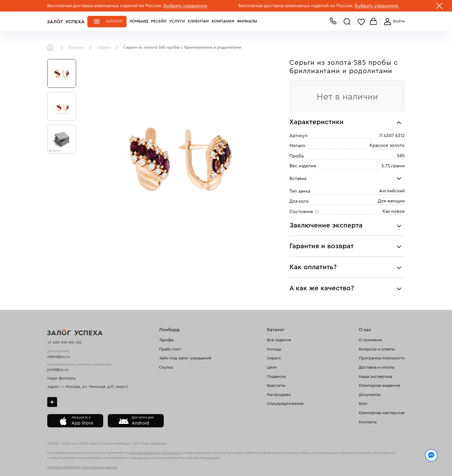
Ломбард (139, 21)
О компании (370, 340)
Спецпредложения (285, 404)
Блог (363, 404)
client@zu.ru (59, 357)
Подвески (276, 377)
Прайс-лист (170, 349)
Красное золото (387, 146)
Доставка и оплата (376, 367)
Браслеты (276, 386)
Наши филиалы (62, 378)
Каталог (114, 21)
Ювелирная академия (380, 386)
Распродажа (279, 395)
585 (401, 156)
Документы (370, 395)
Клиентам (198, 21)
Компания (223, 21)
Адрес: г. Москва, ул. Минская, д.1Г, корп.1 (87, 387)
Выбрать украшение (186, 6)
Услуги (177, 21)
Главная (52, 48)
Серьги (104, 48)
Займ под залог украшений (185, 358)
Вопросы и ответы (377, 349)
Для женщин (391, 201)
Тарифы (166, 340)
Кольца (274, 349)
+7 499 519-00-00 (64, 343)
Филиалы (247, 21)
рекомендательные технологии (155, 453)
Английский (392, 191)
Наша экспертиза (375, 377)
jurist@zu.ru (58, 370)
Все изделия (279, 340)
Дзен (52, 402)
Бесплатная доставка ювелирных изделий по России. (105, 6)
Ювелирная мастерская (382, 413)
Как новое (394, 211)
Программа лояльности (382, 358)
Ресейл (159, 21)
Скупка (166, 367)
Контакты (368, 422)
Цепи (272, 367)
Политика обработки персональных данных (82, 467)
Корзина (373, 22)
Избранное (361, 22)
